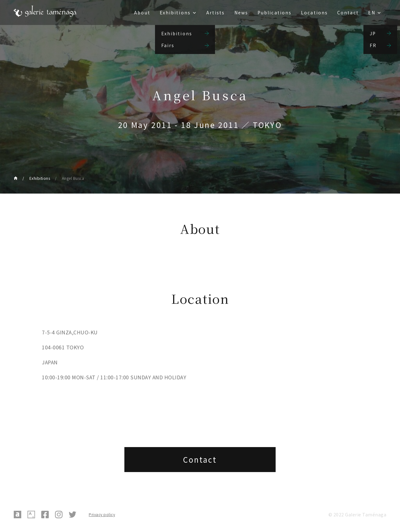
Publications (275, 12)
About (142, 12)
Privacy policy (102, 514)
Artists (216, 12)
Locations (314, 12)
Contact (348, 12)
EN (372, 12)
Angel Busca (73, 178)
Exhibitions (175, 12)
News (241, 12)
